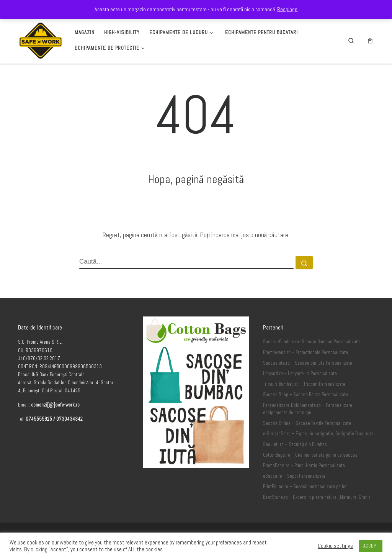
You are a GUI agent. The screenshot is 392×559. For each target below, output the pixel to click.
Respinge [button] (287, 9)
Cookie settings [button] (335, 546)
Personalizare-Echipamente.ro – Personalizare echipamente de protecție (308, 409)
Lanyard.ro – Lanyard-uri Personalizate (300, 374)
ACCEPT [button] (371, 546)
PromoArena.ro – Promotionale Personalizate (305, 352)
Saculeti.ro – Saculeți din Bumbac (295, 444)
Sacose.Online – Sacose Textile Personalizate (307, 423)
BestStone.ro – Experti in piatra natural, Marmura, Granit (317, 497)
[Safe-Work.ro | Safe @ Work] (41, 39)
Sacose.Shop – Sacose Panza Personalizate (305, 395)
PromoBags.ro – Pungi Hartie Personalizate (304, 466)
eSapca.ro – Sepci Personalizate (294, 476)
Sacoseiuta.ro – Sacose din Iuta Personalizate (308, 363)
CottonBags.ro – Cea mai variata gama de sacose (310, 455)
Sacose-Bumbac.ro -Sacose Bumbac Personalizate (311, 342)
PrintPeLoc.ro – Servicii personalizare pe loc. (306, 487)
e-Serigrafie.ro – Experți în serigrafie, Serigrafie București (318, 434)
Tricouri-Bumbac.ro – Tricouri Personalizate (304, 384)
